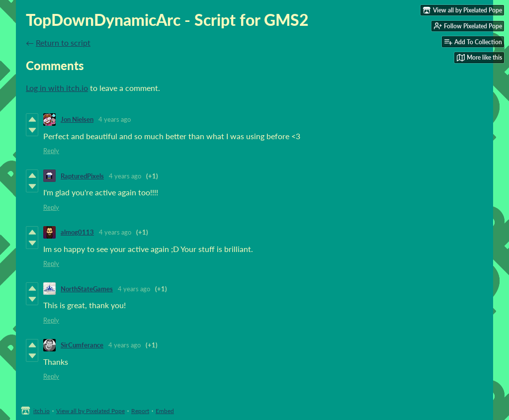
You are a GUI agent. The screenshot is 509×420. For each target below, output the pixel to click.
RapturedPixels (82, 176)
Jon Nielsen (77, 119)
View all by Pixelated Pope (90, 411)
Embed (165, 411)
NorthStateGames (87, 289)
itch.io (42, 411)
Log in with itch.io (57, 88)
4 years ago (115, 119)
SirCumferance (82, 345)
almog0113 (77, 232)
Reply (51, 151)
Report (140, 411)
